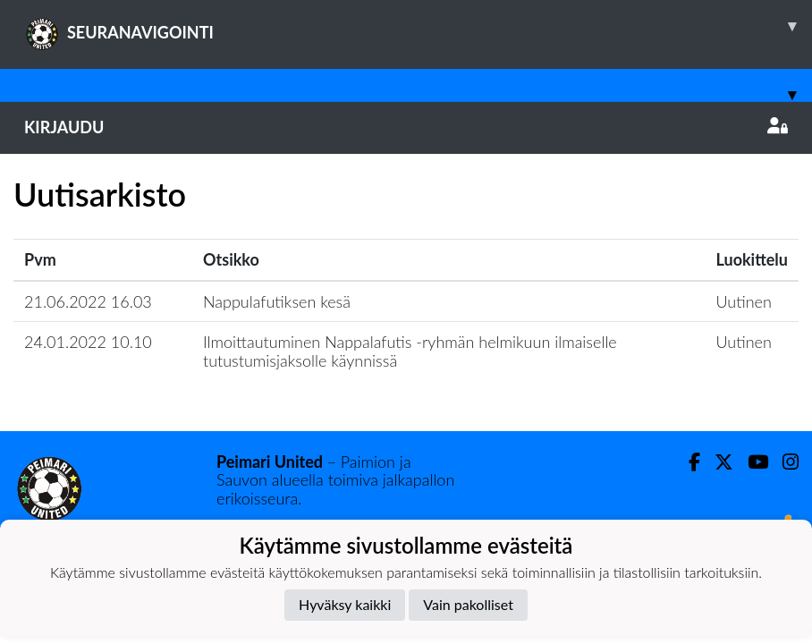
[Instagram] (783, 462)
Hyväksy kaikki (345, 604)
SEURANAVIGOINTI (418, 26)
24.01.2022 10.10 (88, 342)
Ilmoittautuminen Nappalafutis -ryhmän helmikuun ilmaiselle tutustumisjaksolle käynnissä (410, 351)
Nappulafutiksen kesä (277, 301)
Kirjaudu (406, 127)
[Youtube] (751, 462)
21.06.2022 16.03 (88, 301)
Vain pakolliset (468, 604)
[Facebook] (687, 462)
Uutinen (744, 301)
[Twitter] (717, 462)
